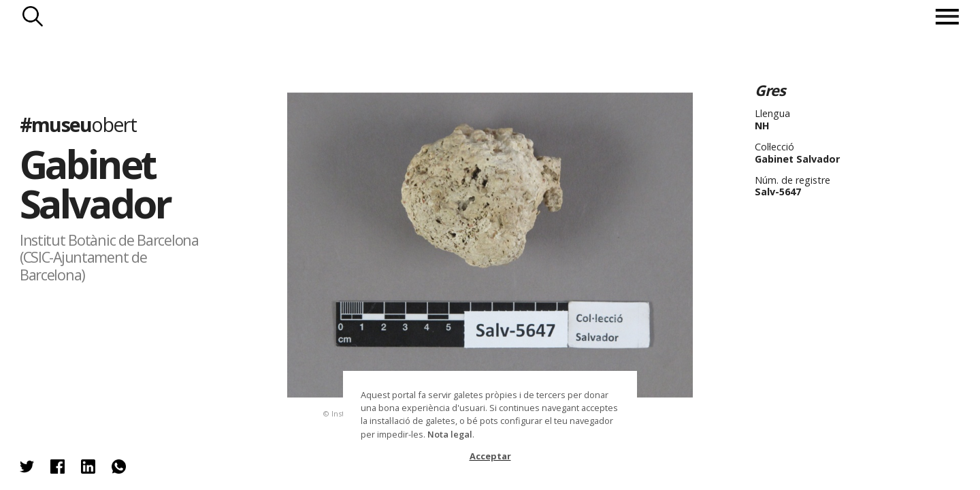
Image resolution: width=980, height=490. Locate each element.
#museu (78, 124)
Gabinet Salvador (95, 183)
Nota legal (450, 434)
